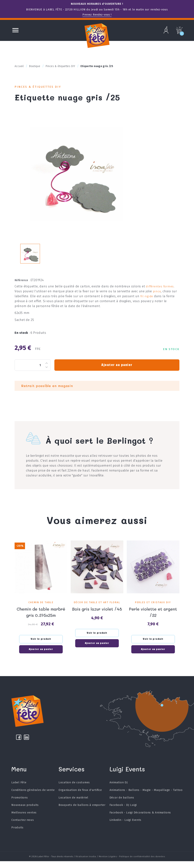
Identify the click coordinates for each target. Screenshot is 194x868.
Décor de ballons (122, 806)
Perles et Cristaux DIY (153, 608)
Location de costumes (74, 791)
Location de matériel (73, 806)
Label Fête (19, 791)
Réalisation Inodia (86, 864)
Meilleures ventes (24, 821)
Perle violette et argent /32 (153, 617)
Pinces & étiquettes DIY (41, 87)
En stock (22, 338)
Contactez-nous (23, 828)
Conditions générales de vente (33, 798)
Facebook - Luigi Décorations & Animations (140, 821)
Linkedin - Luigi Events (125, 828)
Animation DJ (118, 791)
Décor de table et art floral (97, 608)
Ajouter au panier (117, 371)
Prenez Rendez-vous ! (97, 15)
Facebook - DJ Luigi (123, 813)
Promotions (20, 806)
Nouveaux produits (25, 813)
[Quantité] (33, 371)
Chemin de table (41, 608)
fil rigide (146, 302)
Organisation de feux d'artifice (80, 798)
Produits (17, 836)
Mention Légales (108, 864)
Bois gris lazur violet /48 (97, 617)
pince (157, 297)
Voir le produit (41, 644)
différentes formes (160, 292)
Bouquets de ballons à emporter (82, 813)
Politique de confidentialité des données (142, 864)
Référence (22, 286)
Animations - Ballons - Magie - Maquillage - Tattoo (146, 798)
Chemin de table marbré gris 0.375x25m (41, 617)
